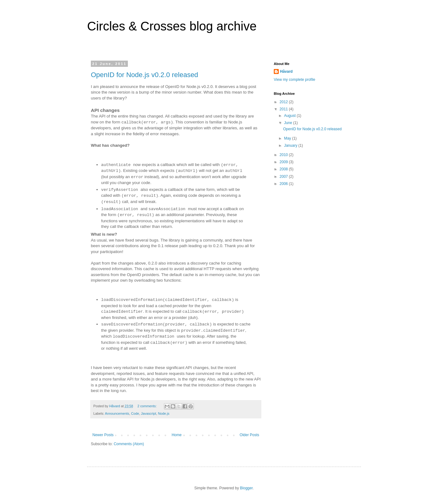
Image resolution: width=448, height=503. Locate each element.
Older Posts (249, 435)
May (288, 138)
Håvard (286, 72)
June (289, 123)
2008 (284, 169)
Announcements (117, 413)
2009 (284, 162)
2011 (284, 109)
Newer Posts (103, 435)
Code (135, 413)
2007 (284, 177)
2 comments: (148, 406)
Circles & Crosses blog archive (172, 26)
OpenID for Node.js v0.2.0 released (145, 75)
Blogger (246, 488)
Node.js (164, 413)
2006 (284, 184)
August (290, 116)
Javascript (149, 413)
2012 (284, 102)
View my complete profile (294, 80)
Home (177, 435)
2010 (284, 155)
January (291, 145)
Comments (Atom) (129, 444)
